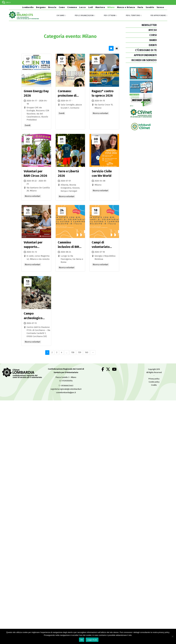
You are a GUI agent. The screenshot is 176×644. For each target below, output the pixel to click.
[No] (172, 636)
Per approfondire (158, 15)
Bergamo (41, 7)
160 (86, 352)
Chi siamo (61, 15)
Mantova (100, 7)
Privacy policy (154, 379)
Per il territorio (133, 15)
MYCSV (153, 30)
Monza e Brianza (126, 7)
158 (73, 352)
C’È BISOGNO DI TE (146, 50)
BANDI (153, 40)
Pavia (140, 7)
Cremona (72, 7)
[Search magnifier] (174, 2)
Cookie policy (154, 382)
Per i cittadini (110, 15)
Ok (82, 640)
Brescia (52, 7)
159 (80, 352)
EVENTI (153, 45)
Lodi (91, 7)
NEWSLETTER (149, 25)
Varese (160, 7)
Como (62, 7)
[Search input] (88, 2)
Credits (154, 385)
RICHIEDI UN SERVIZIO (144, 60)
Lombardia (27, 7)
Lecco (82, 7)
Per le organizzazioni (84, 15)
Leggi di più (92, 640)
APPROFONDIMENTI (145, 55)
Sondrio (150, 7)
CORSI (153, 35)
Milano (111, 7)
